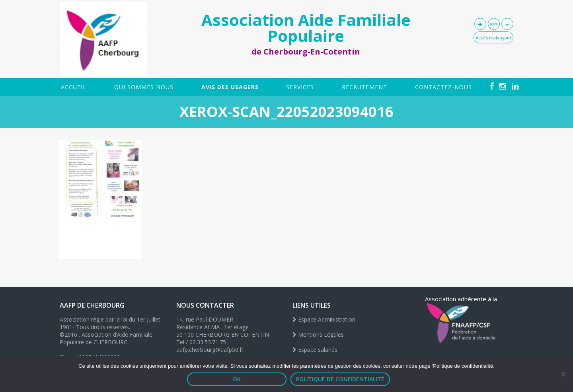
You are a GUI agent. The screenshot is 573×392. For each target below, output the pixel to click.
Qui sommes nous (144, 87)
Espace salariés (315, 350)
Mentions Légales (318, 334)
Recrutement (364, 87)
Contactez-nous (443, 87)
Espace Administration (324, 319)
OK (237, 379)
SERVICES (300, 87)
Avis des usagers (230, 87)
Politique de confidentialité (340, 379)
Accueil (74, 87)
